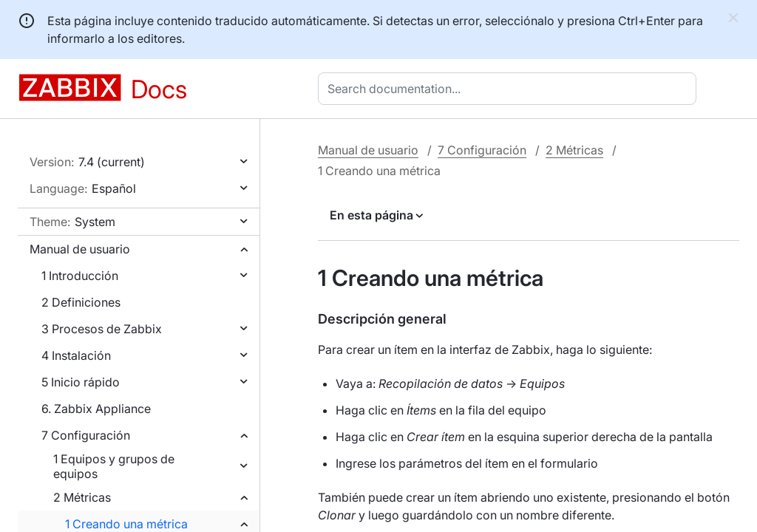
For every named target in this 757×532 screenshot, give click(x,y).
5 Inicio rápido (81, 382)
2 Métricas (82, 497)
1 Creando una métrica (126, 524)
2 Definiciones (81, 302)
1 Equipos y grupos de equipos (114, 466)
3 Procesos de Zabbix (102, 329)
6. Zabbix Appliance (96, 409)
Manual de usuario (80, 249)
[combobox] (510, 89)
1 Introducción (80, 276)
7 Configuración (86, 435)
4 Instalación (76, 355)
